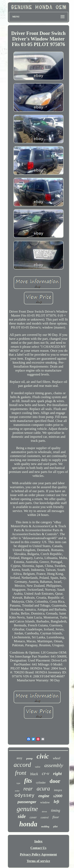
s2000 (58, 796)
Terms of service (38, 861)
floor (56, 817)
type (18, 783)
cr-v (45, 773)
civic (43, 756)
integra (58, 790)
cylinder (41, 783)
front (21, 773)
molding (45, 827)
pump (30, 758)
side (22, 816)
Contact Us (38, 848)
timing (55, 810)
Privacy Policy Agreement (38, 854)
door (55, 781)
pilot (55, 827)
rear (28, 789)
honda (28, 824)
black (34, 774)
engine (44, 796)
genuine (27, 809)
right (57, 773)
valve (38, 767)
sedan (17, 791)
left (56, 802)
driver (44, 811)
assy (19, 758)
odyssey (25, 796)
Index (38, 841)
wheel (57, 758)
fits (28, 781)
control (45, 818)
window (45, 802)
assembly (54, 765)
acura (43, 788)
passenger (27, 802)
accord (22, 765)
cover (33, 817)
